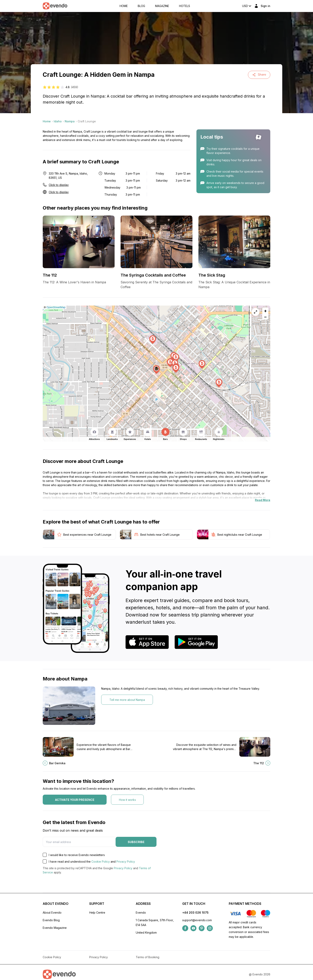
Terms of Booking (148, 957)
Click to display (59, 185)
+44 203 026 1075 (195, 913)
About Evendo (52, 913)
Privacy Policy (126, 862)
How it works (127, 800)
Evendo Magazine (55, 928)
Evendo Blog (51, 920)
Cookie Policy (101, 862)
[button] (156, 370)
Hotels (185, 6)
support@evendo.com (197, 920)
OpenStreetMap (56, 307)
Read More (263, 500)
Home (124, 6)
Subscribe (136, 842)
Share (259, 75)
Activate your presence (75, 800)
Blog (141, 6)
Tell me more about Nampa (127, 700)
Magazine (162, 6)
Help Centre (97, 913)
